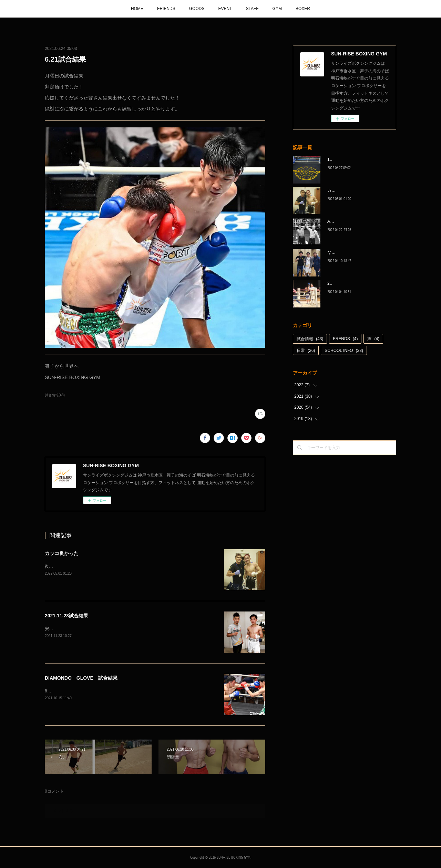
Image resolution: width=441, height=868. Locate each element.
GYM (277, 9)
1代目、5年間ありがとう (350, 159)
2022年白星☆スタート (348, 283)
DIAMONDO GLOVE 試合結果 (81, 678)
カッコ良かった (62, 553)
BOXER (303, 9)
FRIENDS (166, 9)
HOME (137, 9)
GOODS (197, 9)
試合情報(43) (55, 395)
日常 (306, 351)
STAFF (252, 9)
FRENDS (345, 339)
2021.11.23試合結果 (66, 616)
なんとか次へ (340, 252)
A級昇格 (335, 221)
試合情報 (310, 339)
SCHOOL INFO (344, 351)
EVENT (225, 9)
